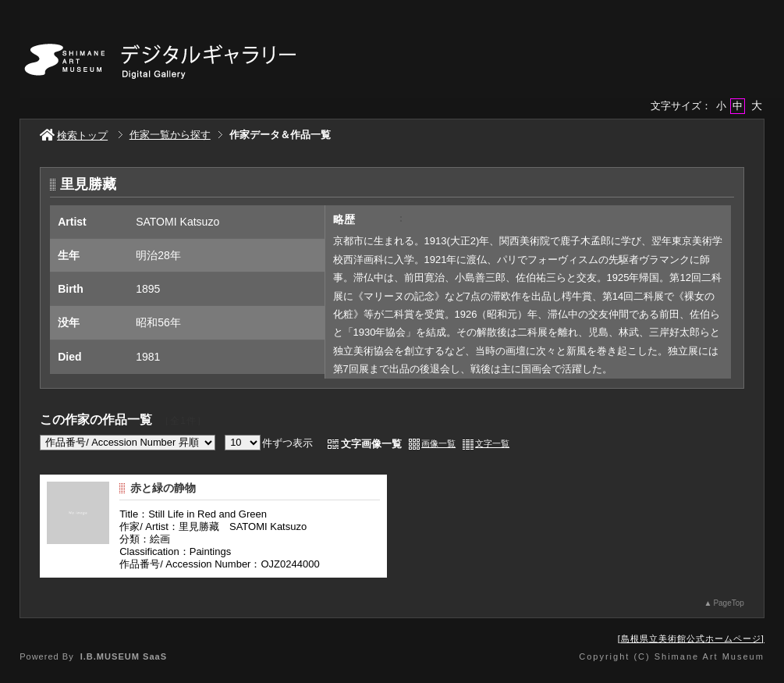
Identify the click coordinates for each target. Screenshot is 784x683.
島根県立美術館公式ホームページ (691, 639)
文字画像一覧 (371, 444)
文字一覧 (492, 443)
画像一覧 (438, 443)
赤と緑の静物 (163, 488)
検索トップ (74, 135)
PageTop (728, 603)
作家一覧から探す (170, 135)
